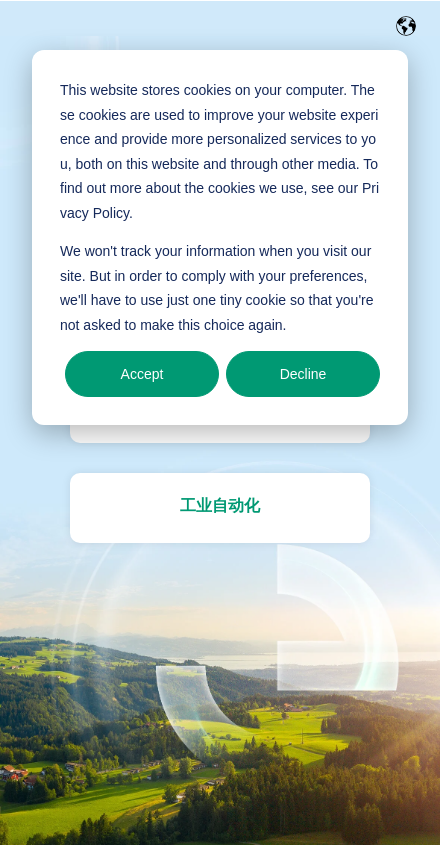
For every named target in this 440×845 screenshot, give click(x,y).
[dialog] (220, 237)
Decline (303, 374)
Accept (142, 374)
